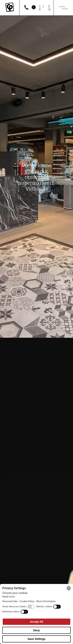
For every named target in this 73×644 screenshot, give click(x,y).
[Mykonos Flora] (10, 8)
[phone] (26, 8)
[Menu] (63, 8)
